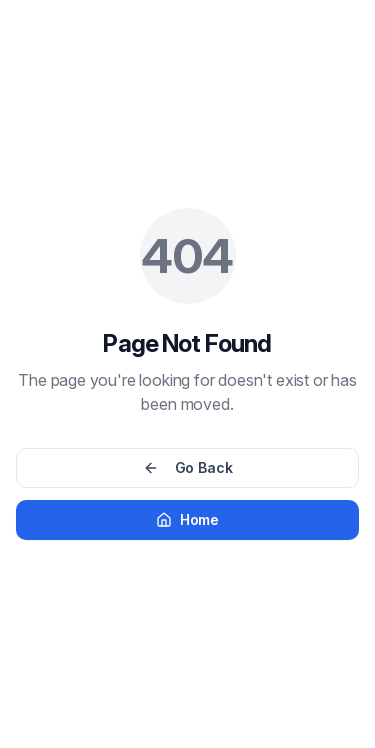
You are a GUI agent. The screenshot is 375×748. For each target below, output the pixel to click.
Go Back (188, 467)
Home (187, 519)
